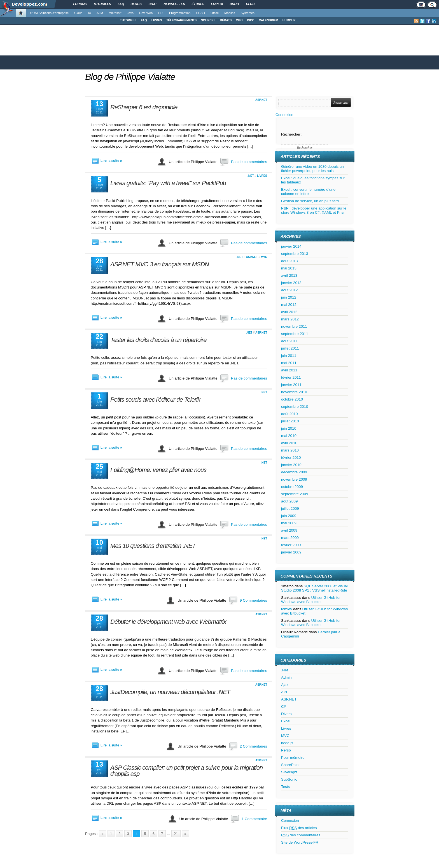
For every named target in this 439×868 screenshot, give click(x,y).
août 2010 (289, 414)
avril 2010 (289, 443)
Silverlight (289, 772)
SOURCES (208, 20)
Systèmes (248, 13)
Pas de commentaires (249, 162)
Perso (286, 750)
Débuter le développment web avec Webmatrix (168, 622)
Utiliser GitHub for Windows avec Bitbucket (311, 600)
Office (215, 13)
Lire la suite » (111, 161)
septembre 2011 (295, 334)
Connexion (284, 115)
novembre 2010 (294, 392)
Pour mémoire (293, 758)
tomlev (287, 609)
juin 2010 (289, 428)
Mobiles (230, 13)
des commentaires (301, 835)
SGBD (200, 13)
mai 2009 (289, 523)
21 (176, 834)
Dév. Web (146, 13)
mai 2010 (289, 436)
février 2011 (291, 377)
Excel (286, 721)
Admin (286, 677)
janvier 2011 (291, 385)
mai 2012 (289, 305)
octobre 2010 (292, 399)
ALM (100, 13)
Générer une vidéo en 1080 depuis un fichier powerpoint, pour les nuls (312, 169)
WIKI (239, 20)
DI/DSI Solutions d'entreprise (49, 13)
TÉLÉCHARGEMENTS (181, 20)
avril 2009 (289, 530)
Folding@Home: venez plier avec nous (158, 470)
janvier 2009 (291, 552)
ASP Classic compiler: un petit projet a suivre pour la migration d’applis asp (186, 771)
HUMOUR (289, 20)
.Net (251, 176)
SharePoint (290, 765)
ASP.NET (261, 100)
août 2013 (289, 261)
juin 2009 (289, 516)
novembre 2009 (294, 479)
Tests (285, 787)
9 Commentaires (253, 600)
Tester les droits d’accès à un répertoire (158, 340)
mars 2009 (290, 538)
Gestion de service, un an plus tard (310, 201)
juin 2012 (289, 297)
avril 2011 (289, 370)
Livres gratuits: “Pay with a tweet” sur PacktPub (168, 183)
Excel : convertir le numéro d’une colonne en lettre (308, 192)
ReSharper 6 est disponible (144, 107)
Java (130, 13)
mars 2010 (290, 450)
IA (90, 13)
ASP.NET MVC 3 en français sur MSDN (160, 264)
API (284, 692)
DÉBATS (226, 20)
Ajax (285, 685)
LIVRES (157, 20)
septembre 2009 (295, 494)
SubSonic (289, 779)
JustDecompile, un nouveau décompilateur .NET (170, 692)
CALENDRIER (268, 20)
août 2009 (289, 501)
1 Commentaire (254, 819)
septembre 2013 (295, 254)
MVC (264, 257)
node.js (287, 743)
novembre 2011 (294, 326)
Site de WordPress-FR (300, 842)
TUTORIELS (128, 20)
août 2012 (289, 290)
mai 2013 (289, 268)
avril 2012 (289, 312)
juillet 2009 (290, 509)
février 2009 (291, 545)
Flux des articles (299, 828)
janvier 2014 (291, 246)
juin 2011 (289, 356)
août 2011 (289, 341)
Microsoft (115, 13)
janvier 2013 (291, 283)
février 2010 (291, 458)
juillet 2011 (290, 348)
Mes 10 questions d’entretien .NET (153, 546)
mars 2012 (290, 319)
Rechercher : (292, 134)
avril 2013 (289, 275)
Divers (286, 714)
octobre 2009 (292, 487)
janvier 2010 (291, 465)
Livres (262, 176)
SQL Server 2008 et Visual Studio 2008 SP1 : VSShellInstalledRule (314, 588)
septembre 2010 (295, 407)
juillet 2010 (290, 421)
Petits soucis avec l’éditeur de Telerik (155, 400)
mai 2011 (289, 363)
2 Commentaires (253, 746)
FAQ (144, 20)
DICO (251, 20)
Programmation (180, 13)
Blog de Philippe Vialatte (130, 77)
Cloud (78, 13)
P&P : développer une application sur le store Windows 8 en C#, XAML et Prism (314, 210)
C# (283, 707)
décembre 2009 (294, 472)
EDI (161, 13)
